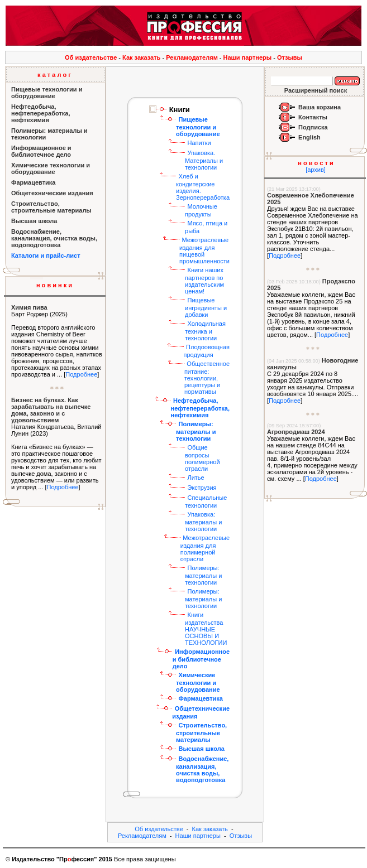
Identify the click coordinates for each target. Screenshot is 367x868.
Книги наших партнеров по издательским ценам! (204, 281)
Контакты (313, 117)
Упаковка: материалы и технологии (203, 522)
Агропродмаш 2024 (296, 432)
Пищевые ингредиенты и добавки (206, 307)
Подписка (313, 127)
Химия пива (29, 307)
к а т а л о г (54, 75)
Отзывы (290, 57)
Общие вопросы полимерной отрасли (202, 458)
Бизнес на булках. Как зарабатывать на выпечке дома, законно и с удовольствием (51, 410)
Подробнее (81, 374)
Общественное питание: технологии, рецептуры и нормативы (207, 378)
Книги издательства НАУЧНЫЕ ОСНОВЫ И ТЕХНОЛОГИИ (206, 629)
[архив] (316, 170)
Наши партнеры (248, 57)
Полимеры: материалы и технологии (203, 575)
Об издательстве (91, 57)
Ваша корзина (320, 107)
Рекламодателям (192, 57)
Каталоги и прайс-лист (46, 255)
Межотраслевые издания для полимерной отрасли (205, 548)
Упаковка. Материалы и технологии (204, 160)
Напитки (199, 143)
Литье (196, 478)
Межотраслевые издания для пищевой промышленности (204, 250)
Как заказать (141, 57)
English (309, 137)
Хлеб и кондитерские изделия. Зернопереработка (203, 187)
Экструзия (202, 488)
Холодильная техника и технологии (205, 331)
